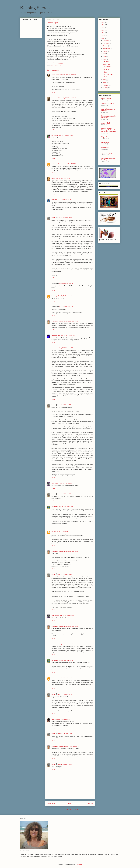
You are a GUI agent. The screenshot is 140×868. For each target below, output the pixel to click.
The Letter (106, 61)
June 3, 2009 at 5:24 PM (65, 734)
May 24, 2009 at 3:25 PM (69, 98)
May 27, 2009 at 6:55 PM (65, 405)
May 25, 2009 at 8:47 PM (66, 283)
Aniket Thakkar (56, 75)
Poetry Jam (105, 142)
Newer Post (51, 804)
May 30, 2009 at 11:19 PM (65, 678)
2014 (103, 25)
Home (70, 804)
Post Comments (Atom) (74, 810)
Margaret (54, 200)
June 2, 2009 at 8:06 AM (63, 719)
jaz (52, 531)
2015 (103, 22)
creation (56, 65)
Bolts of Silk (105, 148)
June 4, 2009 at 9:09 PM (72, 746)
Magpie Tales (106, 137)
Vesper (54, 719)
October (106, 46)
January (106, 88)
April (105, 80)
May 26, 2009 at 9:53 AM (66, 307)
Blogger (80, 864)
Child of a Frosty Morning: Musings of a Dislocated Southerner (109, 130)
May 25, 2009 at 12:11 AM (63, 178)
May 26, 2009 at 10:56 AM (73, 321)
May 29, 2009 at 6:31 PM (72, 626)
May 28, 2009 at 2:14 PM (67, 483)
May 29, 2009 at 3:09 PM (72, 551)
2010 (103, 36)
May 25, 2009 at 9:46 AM (65, 218)
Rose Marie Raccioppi (58, 321)
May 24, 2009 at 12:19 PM (68, 75)
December (106, 41)
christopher (55, 135)
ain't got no (106, 69)
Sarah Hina (55, 507)
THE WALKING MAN (108, 104)
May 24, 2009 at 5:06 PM (69, 164)
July (104, 54)
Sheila (53, 178)
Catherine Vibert (56, 164)
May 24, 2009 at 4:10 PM (66, 135)
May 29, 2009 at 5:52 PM (65, 574)
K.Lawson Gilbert (57, 98)
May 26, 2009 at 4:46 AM (65, 296)
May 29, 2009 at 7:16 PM (66, 644)
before (105, 72)
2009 (103, 38)
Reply (53, 92)
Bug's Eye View (106, 98)
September (107, 49)
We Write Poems (107, 153)
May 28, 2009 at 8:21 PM (66, 507)
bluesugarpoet (56, 335)
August (105, 51)
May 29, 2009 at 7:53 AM (61, 531)
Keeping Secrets (35, 8)
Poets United (106, 123)
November (106, 43)
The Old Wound (108, 67)
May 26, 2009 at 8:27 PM (68, 335)
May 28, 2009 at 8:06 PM (65, 494)
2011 (103, 33)
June (105, 57)
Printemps (55, 296)
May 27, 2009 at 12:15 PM (67, 348)
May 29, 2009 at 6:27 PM (67, 615)
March (105, 82)
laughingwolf (55, 483)
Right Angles (107, 64)
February (106, 85)
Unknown (54, 678)
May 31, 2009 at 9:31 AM (65, 694)
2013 (103, 28)
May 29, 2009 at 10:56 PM (66, 660)
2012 (103, 30)
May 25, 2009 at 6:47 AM (64, 200)
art (52, 65)
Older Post (90, 804)
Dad (60, 65)
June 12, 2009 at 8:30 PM (65, 764)
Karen (53, 218)
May (105, 59)
